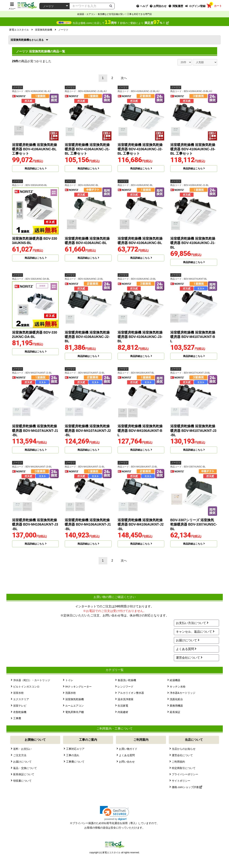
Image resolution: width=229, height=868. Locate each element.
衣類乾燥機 (20, 712)
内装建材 (123, 712)
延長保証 (175, 712)
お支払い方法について (191, 623)
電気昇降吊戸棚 (75, 712)
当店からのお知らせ (184, 749)
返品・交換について (25, 768)
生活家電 (123, 706)
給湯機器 (175, 680)
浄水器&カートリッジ (182, 693)
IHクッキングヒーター (78, 687)
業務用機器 (176, 706)
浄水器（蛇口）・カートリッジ (32, 680)
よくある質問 (185, 649)
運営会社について (188, 658)
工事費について (75, 762)
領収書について (22, 781)
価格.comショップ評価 (187, 787)
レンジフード (126, 687)
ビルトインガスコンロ (26, 687)
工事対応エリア (75, 749)
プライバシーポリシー (185, 774)
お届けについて (186, 640)
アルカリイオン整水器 (131, 693)
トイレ (69, 680)
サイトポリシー (181, 781)
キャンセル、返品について (194, 632)
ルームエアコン (75, 706)
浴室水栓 (18, 693)
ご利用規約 (178, 762)
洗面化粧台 (176, 699)
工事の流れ (73, 755)
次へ (124, 78)
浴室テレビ (20, 706)
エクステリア (21, 699)
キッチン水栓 (178, 687)
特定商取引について (184, 768)
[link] (114, 813)
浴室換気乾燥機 (27, 40)
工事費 (17, 718)
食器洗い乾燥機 (127, 680)
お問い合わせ (127, 762)
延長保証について (24, 774)
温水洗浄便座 (126, 699)
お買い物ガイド (128, 749)
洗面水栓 (71, 693)
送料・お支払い (22, 749)
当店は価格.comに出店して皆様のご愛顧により (121, 23)
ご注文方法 (20, 755)
